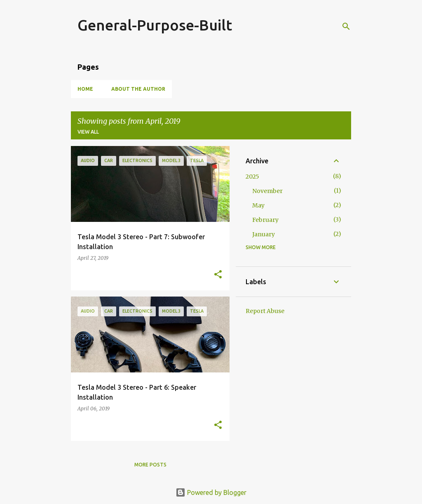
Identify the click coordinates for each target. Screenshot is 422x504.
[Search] (346, 26)
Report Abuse (265, 311)
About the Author (138, 89)
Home (85, 89)
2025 (252, 177)
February (265, 220)
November (267, 191)
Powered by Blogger (211, 492)
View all (88, 132)
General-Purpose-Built (155, 25)
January (264, 234)
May (258, 205)
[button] (218, 275)
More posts (150, 465)
